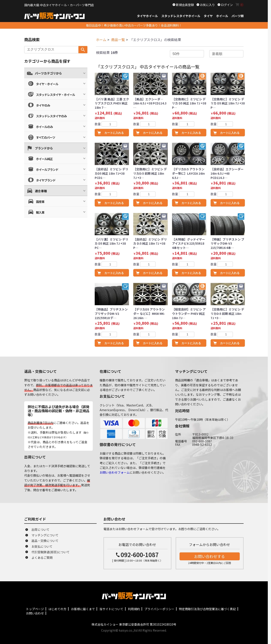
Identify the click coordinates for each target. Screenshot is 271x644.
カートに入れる (114, 133)
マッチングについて (45, 535)
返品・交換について (45, 541)
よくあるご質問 (42, 558)
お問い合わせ (35, 613)
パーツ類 (238, 16)
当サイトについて (111, 609)
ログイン (227, 5)
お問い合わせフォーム (115, 472)
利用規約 (134, 609)
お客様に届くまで (83, 609)
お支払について (42, 546)
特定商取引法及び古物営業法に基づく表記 (207, 609)
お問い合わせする (210, 556)
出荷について (40, 529)
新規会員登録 (185, 5)
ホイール (222, 16)
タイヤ (208, 16)
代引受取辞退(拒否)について (51, 552)
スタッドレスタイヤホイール (181, 16)
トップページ (35, 609)
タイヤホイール (147, 16)
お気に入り (207, 5)
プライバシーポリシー (159, 609)
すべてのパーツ (46, 137)
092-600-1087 (140, 555)
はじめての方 (57, 609)
